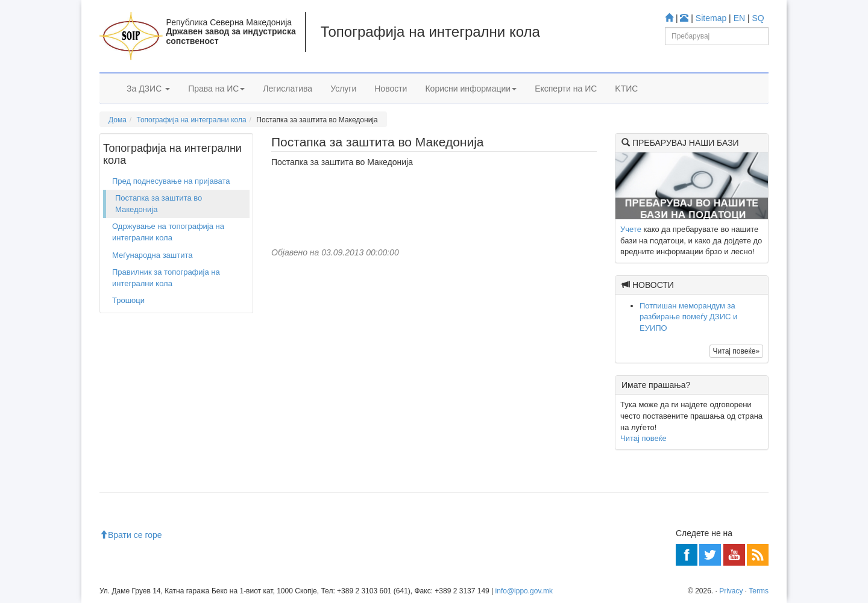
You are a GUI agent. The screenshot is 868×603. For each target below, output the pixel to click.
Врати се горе (131, 535)
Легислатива (288, 89)
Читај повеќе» (736, 351)
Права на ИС (216, 89)
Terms (759, 591)
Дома (118, 120)
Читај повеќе (643, 438)
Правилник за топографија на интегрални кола (166, 278)
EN (739, 18)
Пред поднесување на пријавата (171, 181)
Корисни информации (471, 89)
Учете (631, 229)
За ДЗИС (148, 89)
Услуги (343, 89)
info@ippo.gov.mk (524, 591)
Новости (391, 89)
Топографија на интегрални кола (192, 120)
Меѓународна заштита (153, 255)
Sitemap (711, 18)
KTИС (626, 89)
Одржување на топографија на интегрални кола (168, 232)
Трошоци (128, 300)
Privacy (731, 591)
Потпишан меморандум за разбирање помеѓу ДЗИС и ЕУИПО (688, 317)
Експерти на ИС (566, 89)
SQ (758, 18)
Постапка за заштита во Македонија (159, 204)
